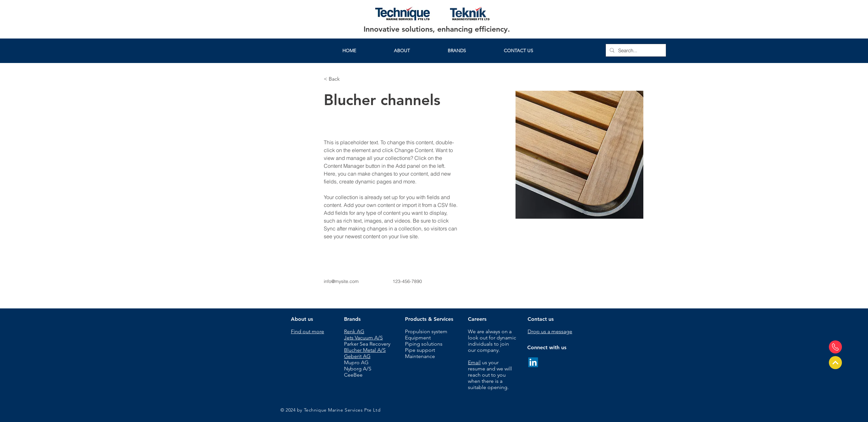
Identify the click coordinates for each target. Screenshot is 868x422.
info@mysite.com (341, 281)
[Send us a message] (835, 347)
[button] (457, 51)
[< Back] (337, 79)
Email (474, 362)
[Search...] (635, 50)
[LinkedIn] (533, 362)
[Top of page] (835, 363)
